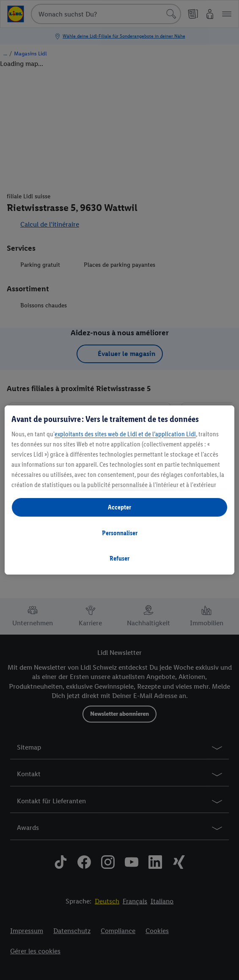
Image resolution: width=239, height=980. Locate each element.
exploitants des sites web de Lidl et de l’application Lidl (125, 434)
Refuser (119, 558)
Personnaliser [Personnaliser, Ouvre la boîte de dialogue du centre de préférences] (120, 533)
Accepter (119, 507)
